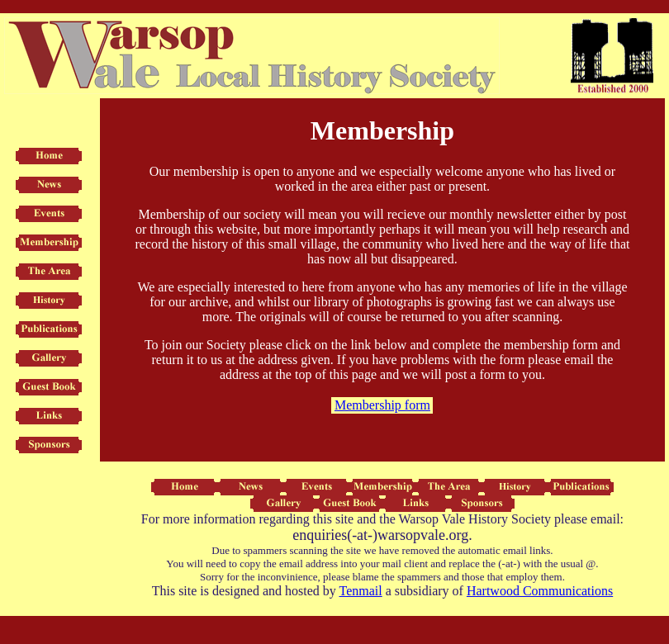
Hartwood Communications (540, 591)
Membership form (382, 405)
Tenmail (360, 591)
